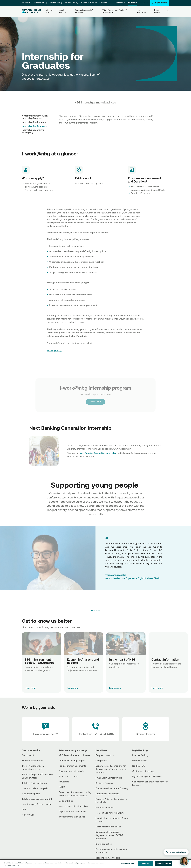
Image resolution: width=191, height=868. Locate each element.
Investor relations (62, 11)
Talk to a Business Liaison (34, 783)
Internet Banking (140, 755)
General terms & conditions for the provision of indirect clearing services (111, 769)
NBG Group (133, 3)
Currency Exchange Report (72, 760)
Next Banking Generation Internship (98, 453)
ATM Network (28, 815)
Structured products (69, 776)
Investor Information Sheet (72, 817)
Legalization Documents (107, 794)
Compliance (101, 760)
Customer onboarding (143, 771)
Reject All (145, 863)
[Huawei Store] (142, 796)
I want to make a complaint (35, 788)
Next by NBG (139, 766)
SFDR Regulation (104, 844)
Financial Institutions (105, 807)
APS (24, 809)
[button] (92, 610)
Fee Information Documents (72, 766)
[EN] (145, 3)
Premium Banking (40, 3)
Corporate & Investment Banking (94, 3)
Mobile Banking (140, 760)
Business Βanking (104, 783)
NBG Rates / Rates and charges (74, 755)
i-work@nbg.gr (54, 350)
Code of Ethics (66, 801)
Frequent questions (105, 755)
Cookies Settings (128, 863)
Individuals (26, 3)
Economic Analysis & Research (85, 11)
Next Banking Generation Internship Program (35, 117)
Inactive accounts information (73, 806)
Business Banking (71, 3)
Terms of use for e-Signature (110, 813)
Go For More (120, 3)
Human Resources (141, 11)
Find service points (31, 794)
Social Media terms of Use (108, 827)
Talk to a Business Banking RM (37, 799)
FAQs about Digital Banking (109, 778)
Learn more (31, 688)
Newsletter (64, 782)
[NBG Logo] (31, 11)
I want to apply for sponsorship (37, 804)
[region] (95, 864)
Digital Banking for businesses (147, 776)
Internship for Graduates (35, 126)
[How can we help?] (45, 729)
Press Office (157, 11)
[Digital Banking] (160, 3)
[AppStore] (142, 792)
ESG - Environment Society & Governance (115, 11)
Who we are (50, 11)
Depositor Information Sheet (72, 811)
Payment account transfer (72, 771)
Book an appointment (32, 760)
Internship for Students (34, 122)
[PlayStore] (142, 794)
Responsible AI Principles (108, 858)
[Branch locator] (146, 729)
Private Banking (56, 3)
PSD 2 (62, 787)
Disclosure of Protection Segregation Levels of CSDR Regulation (109, 835)
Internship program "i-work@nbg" (33, 131)
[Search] (168, 11)
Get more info (29, 755)
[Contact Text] (95, 729)
